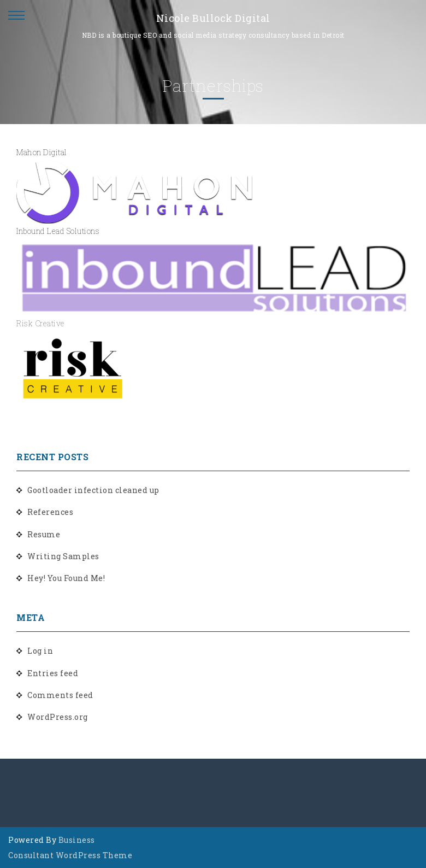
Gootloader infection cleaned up (93, 490)
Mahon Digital (42, 152)
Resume (44, 534)
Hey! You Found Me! (66, 578)
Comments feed (60, 695)
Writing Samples (63, 556)
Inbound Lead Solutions (58, 231)
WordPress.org (58, 717)
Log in (40, 651)
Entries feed (53, 673)
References (50, 512)
